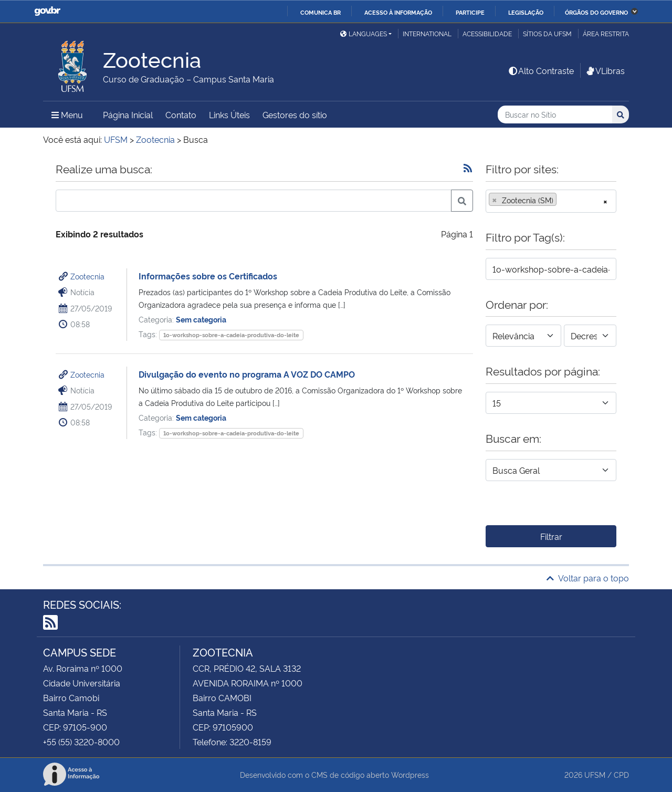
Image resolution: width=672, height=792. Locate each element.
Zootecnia (87, 276)
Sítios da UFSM (547, 33)
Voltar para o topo (588, 578)
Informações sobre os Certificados (208, 276)
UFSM (595, 774)
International (427, 33)
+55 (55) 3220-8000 (81, 742)
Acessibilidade (487, 33)
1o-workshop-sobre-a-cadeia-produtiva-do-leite (231, 335)
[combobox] (551, 201)
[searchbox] (562, 200)
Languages (364, 33)
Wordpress (410, 774)
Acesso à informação (398, 12)
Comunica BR (321, 12)
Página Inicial (128, 114)
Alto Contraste (541, 70)
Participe (470, 12)
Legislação (526, 12)
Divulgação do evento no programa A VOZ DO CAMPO (247, 374)
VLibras (605, 70)
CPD (621, 774)
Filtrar (551, 536)
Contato (181, 114)
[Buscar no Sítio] (555, 115)
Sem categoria (201, 319)
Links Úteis (229, 114)
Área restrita (606, 33)
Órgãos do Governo (596, 12)
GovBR (47, 11)
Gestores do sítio (295, 114)
